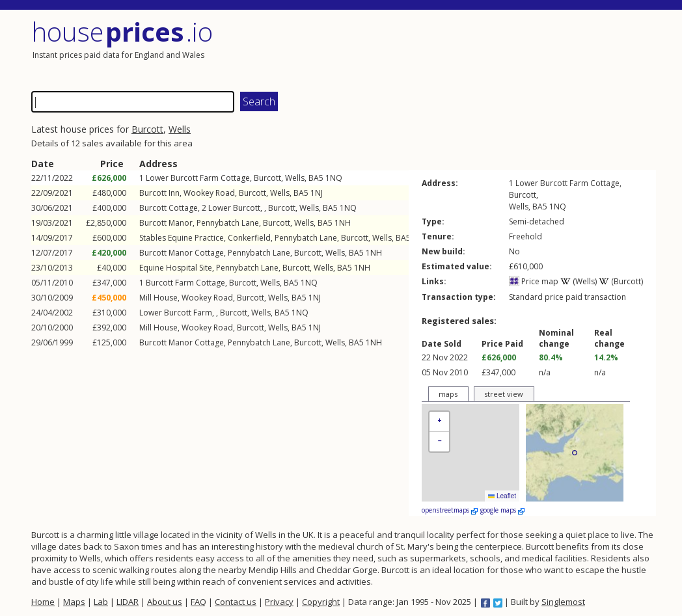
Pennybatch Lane (228, 223)
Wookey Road (209, 193)
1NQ (334, 178)
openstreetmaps (450, 510)
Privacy (279, 602)
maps (448, 394)
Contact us (236, 602)
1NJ (317, 193)
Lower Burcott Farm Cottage (198, 178)
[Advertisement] (500, 49)
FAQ (198, 602)
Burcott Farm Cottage (185, 283)
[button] (439, 422)
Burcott (147, 129)
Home (43, 602)
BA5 (316, 178)
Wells (180, 129)
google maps (502, 510)
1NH (343, 223)
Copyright (321, 602)
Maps (74, 602)
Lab (101, 602)
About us (165, 602)
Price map (534, 281)
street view (504, 394)
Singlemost (563, 602)
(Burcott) (621, 281)
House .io (122, 32)
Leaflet (502, 496)
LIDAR (128, 602)
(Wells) (579, 281)
